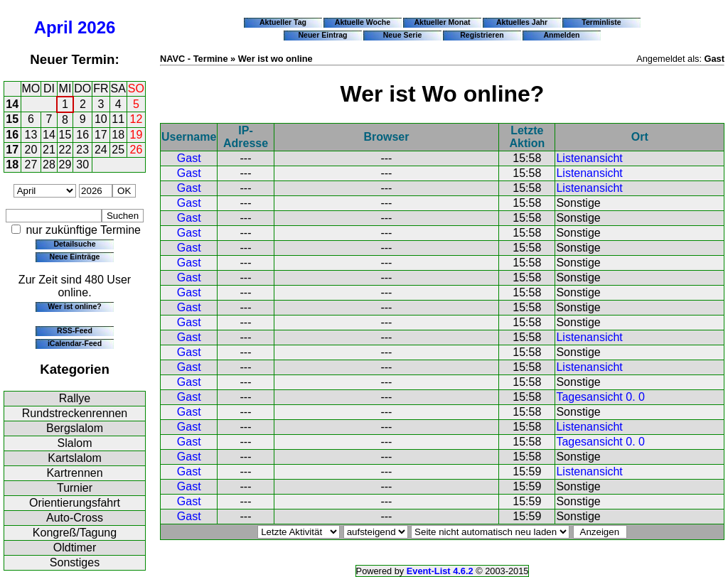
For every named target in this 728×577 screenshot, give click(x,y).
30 (82, 165)
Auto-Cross (75, 518)
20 (31, 150)
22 (65, 150)
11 (118, 119)
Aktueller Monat (442, 22)
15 (12, 119)
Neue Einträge (75, 257)
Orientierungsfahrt (75, 503)
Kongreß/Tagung (75, 533)
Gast (189, 158)
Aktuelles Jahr (522, 22)
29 (65, 165)
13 (31, 135)
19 (136, 135)
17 (101, 135)
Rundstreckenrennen (75, 413)
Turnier (75, 488)
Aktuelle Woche (363, 22)
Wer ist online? (74, 306)
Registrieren (482, 35)
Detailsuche (74, 244)
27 (31, 165)
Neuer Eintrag (322, 35)
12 (136, 119)
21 (49, 150)
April (54, 27)
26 (136, 150)
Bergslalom (75, 428)
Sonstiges (75, 562)
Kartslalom (75, 458)
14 (12, 104)
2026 (96, 27)
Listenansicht (589, 158)
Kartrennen (74, 473)
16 (12, 135)
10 (101, 119)
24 (101, 150)
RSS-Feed (75, 330)
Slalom (75, 443)
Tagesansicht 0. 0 (600, 397)
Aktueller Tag (283, 22)
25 (118, 150)
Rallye (75, 398)
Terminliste (601, 22)
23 (82, 150)
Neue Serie (403, 35)
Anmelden (562, 35)
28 (49, 165)
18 (118, 135)
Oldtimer (75, 548)
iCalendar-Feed (75, 343)
